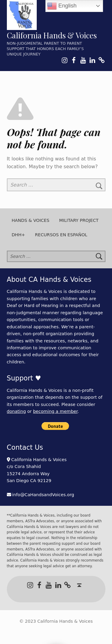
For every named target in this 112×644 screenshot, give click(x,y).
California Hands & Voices (52, 35)
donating (16, 411)
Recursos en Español (61, 235)
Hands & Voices (30, 220)
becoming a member (55, 411)
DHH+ (18, 235)
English (62, 6)
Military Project (79, 220)
